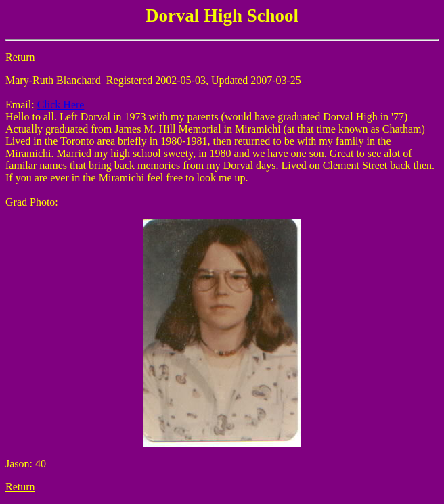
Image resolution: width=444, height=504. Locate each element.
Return (20, 57)
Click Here (61, 105)
